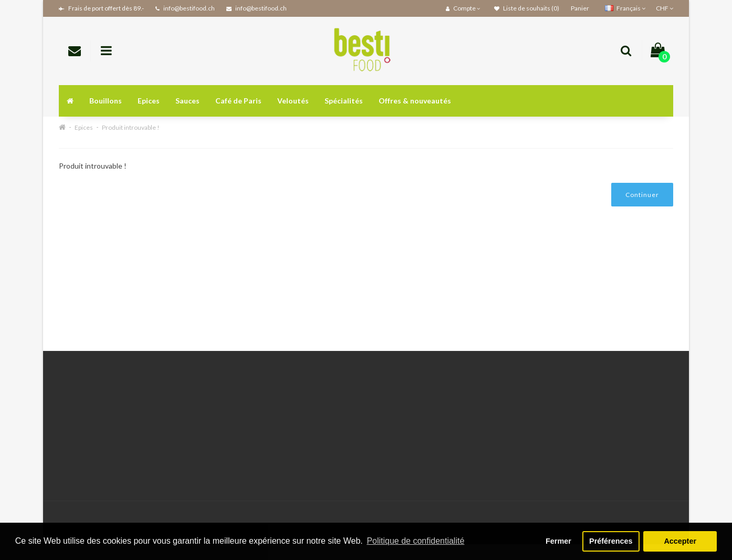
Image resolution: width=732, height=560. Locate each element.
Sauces (187, 101)
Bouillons (106, 101)
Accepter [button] (680, 541)
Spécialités (344, 101)
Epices (149, 101)
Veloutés (293, 101)
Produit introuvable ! (131, 127)
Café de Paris (238, 101)
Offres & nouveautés (415, 101)
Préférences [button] (611, 541)
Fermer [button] (558, 541)
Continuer (642, 195)
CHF (665, 8)
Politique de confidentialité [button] (415, 541)
